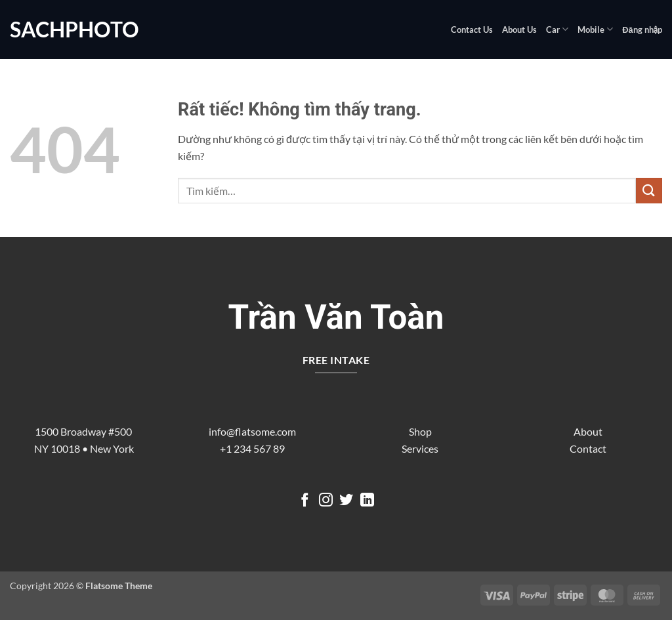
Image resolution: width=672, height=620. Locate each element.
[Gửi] (649, 191)
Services (420, 448)
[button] (642, 30)
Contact (588, 448)
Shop (420, 431)
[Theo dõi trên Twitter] (346, 501)
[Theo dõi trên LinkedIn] (367, 501)
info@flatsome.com (252, 431)
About (588, 431)
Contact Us (472, 30)
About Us (519, 30)
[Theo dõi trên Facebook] (305, 501)
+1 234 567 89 (252, 448)
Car (557, 29)
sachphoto (74, 30)
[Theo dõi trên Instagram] (326, 501)
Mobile (595, 29)
